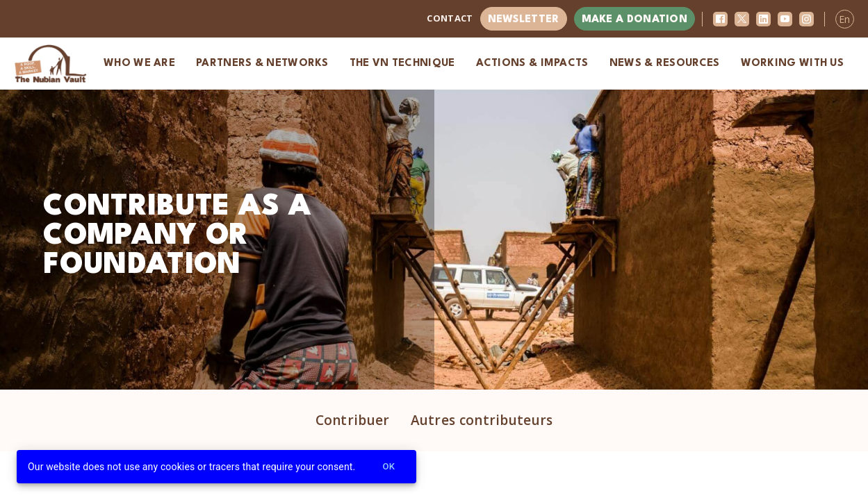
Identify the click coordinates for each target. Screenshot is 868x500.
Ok (388, 467)
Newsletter (524, 20)
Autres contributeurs (482, 420)
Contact (450, 18)
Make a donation (635, 20)
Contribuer (353, 420)
